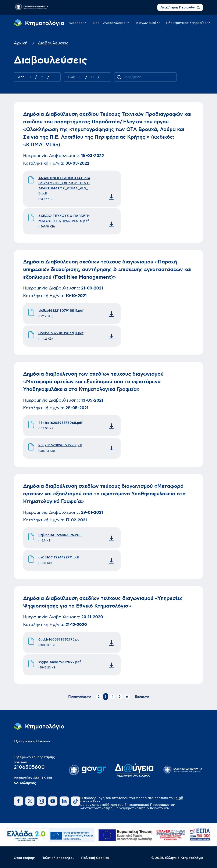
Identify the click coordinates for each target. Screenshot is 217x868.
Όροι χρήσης (24, 858)
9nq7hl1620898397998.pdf (60, 445)
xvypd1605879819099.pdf (60, 662)
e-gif (179, 798)
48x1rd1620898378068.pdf (60, 423)
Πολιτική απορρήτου (58, 858)
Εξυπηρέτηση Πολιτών (32, 741)
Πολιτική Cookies (95, 858)
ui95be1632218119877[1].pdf (61, 333)
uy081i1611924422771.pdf (59, 557)
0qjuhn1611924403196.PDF (60, 535)
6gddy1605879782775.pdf (60, 639)
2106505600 (29, 767)
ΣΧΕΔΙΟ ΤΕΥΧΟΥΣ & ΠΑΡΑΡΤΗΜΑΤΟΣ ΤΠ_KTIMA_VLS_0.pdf (64, 218)
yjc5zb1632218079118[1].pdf (61, 311)
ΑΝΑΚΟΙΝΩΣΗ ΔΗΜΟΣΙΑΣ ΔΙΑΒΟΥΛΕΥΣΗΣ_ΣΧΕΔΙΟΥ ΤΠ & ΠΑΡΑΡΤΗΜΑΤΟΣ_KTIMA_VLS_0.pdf (64, 186)
